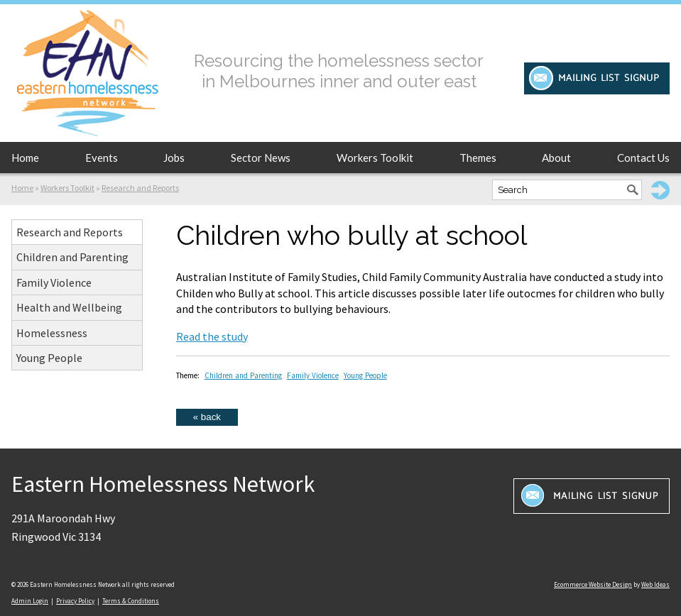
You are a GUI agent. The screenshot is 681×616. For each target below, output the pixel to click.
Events (102, 158)
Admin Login (30, 601)
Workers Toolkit (375, 158)
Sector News (261, 158)
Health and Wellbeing (69, 307)
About (556, 158)
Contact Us (643, 158)
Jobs (174, 158)
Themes (478, 158)
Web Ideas (655, 584)
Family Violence (54, 282)
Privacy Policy (75, 601)
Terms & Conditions (131, 601)
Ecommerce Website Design (593, 584)
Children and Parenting (72, 257)
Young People (49, 358)
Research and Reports (140, 188)
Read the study (212, 336)
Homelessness (52, 333)
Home (25, 158)
